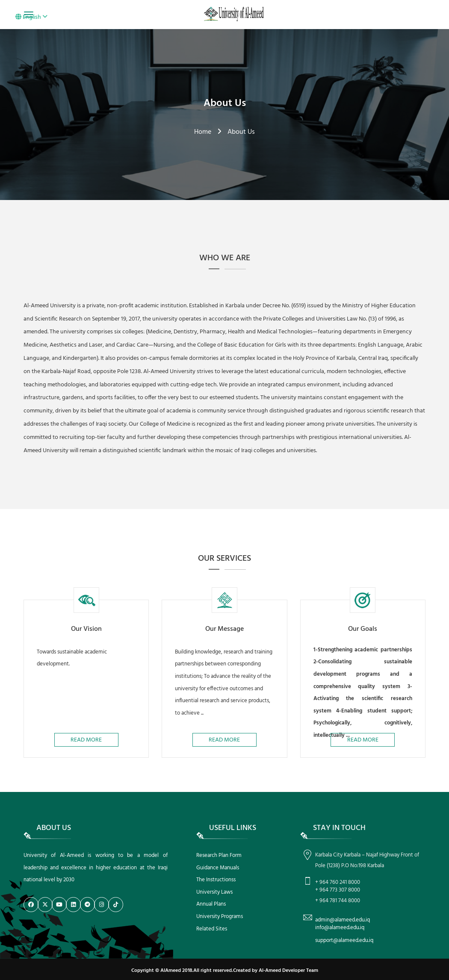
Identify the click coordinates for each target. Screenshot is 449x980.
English (31, 17)
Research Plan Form (219, 855)
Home (203, 132)
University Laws (214, 892)
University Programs (220, 917)
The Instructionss (216, 880)
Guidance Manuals (218, 868)
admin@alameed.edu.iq (343, 920)
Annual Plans (211, 904)
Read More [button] (86, 740)
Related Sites (212, 929)
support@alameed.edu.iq (344, 940)
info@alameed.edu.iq (340, 928)
